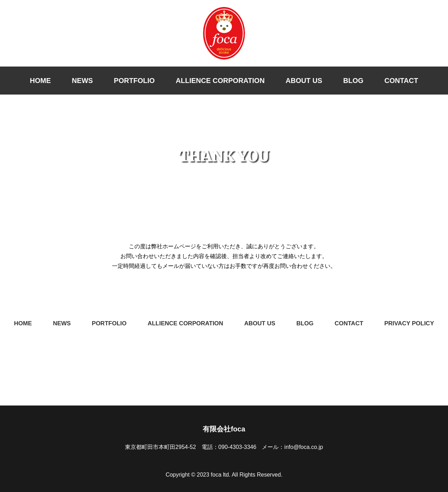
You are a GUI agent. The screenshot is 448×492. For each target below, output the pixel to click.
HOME (40, 81)
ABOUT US (304, 81)
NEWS (82, 81)
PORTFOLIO (134, 81)
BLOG (353, 81)
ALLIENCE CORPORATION (220, 81)
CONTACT (401, 81)
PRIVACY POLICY (409, 323)
